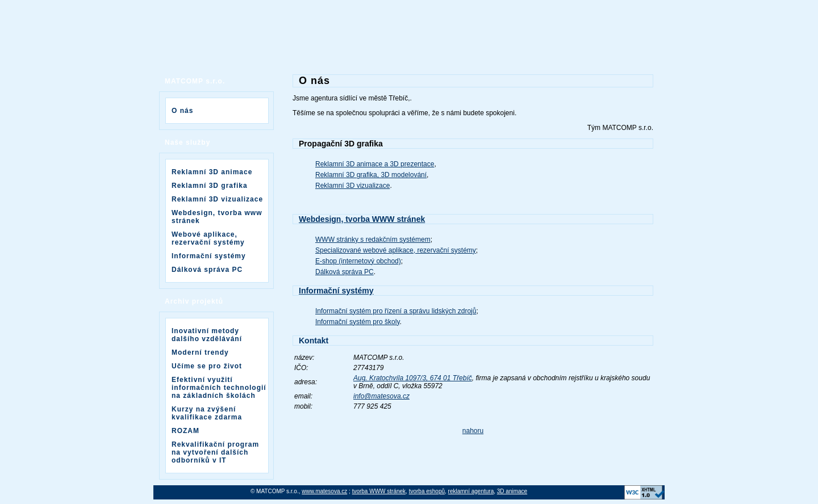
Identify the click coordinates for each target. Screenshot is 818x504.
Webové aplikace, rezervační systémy (208, 238)
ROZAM (185, 431)
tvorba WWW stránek (379, 491)
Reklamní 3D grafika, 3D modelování (371, 175)
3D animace (512, 491)
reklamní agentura (471, 491)
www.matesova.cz (324, 491)
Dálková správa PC (207, 270)
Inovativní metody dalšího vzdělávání (207, 335)
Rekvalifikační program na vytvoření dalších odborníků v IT (215, 452)
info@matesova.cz (381, 396)
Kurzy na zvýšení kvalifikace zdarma (207, 413)
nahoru (473, 431)
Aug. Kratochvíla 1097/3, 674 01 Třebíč (413, 378)
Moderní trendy (200, 352)
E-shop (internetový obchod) (358, 261)
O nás (182, 111)
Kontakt (314, 341)
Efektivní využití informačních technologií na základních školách (219, 388)
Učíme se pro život (207, 366)
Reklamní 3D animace (212, 172)
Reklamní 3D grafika (210, 186)
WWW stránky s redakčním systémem (373, 240)
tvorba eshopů (427, 491)
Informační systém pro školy (358, 322)
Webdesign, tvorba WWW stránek (362, 219)
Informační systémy (209, 256)
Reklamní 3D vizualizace (217, 199)
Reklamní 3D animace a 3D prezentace (375, 164)
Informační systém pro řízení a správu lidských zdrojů (396, 311)
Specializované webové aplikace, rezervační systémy (396, 250)
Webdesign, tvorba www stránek (217, 217)
